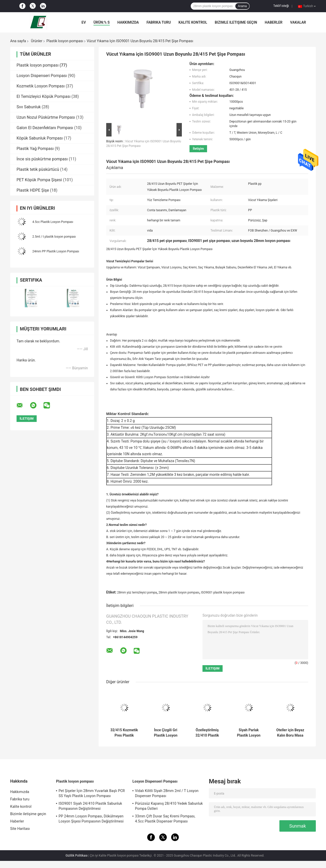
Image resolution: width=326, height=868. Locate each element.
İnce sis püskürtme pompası (42, 159)
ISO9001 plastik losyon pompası (223, 592)
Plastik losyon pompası (65, 41)
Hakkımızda (128, 22)
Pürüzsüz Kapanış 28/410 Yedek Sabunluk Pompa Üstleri (169, 806)
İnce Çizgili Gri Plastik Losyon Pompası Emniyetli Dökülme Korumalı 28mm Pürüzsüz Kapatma (166, 733)
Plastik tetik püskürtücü (38, 169)
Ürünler (37, 41)
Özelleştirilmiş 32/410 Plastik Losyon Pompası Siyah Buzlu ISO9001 (207, 733)
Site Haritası (20, 829)
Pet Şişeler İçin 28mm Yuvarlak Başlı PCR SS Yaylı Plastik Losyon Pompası (92, 793)
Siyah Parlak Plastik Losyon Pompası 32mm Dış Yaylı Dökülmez (249, 733)
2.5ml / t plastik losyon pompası (54, 237)
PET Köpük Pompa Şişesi (39, 180)
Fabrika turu (159, 22)
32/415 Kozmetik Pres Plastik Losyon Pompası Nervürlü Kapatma (124, 733)
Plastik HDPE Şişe (33, 190)
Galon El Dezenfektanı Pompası (45, 128)
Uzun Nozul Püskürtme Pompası (46, 117)
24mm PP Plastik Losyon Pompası (56, 251)
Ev (84, 22)
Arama (242, 6)
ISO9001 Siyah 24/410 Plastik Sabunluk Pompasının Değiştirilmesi (90, 806)
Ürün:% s (102, 22)
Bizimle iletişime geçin (236, 22)
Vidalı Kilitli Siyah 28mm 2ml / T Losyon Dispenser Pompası (167, 793)
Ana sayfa (18, 41)
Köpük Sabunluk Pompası (40, 138)
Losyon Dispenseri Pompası (42, 76)
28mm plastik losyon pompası (179, 592)
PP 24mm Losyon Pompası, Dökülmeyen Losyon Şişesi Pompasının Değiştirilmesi (91, 819)
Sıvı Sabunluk (29, 107)
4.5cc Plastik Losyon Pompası (53, 222)
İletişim (198, 149)
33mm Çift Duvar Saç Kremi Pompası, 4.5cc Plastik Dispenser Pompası (165, 819)
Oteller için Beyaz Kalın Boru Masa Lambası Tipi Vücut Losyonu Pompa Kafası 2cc (290, 733)
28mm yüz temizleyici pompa (137, 592)
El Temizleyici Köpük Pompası (44, 96)
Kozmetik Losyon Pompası (41, 86)
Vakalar (298, 22)
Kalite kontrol (193, 22)
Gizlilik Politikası (77, 856)
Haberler (274, 22)
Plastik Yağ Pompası (35, 149)
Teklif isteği (281, 6)
